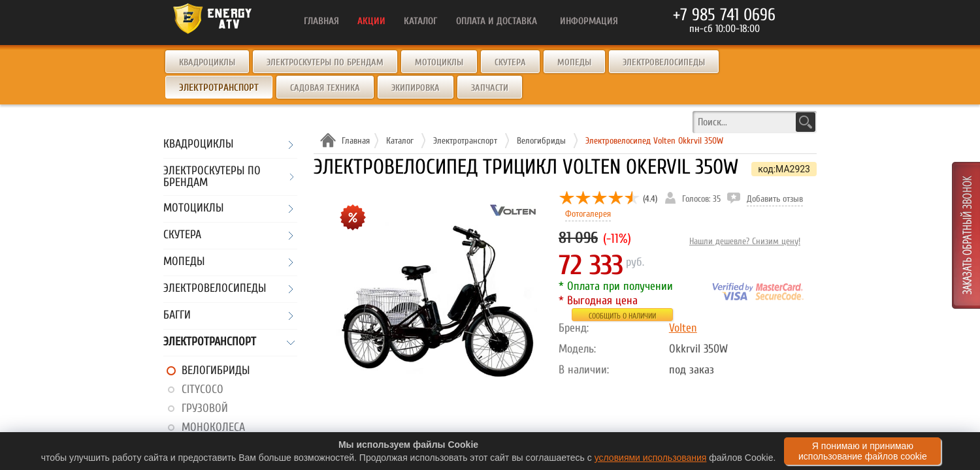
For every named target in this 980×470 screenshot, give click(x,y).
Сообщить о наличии (622, 316)
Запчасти (490, 88)
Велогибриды (216, 370)
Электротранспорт (210, 342)
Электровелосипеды (664, 62)
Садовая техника (325, 88)
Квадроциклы (207, 62)
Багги (177, 316)
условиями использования (651, 458)
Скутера (510, 62)
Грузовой (205, 408)
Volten (683, 328)
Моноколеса (213, 427)
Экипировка (416, 88)
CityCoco (203, 389)
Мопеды (574, 62)
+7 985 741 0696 (724, 15)
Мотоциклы (439, 62)
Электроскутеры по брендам (325, 62)
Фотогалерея (588, 214)
